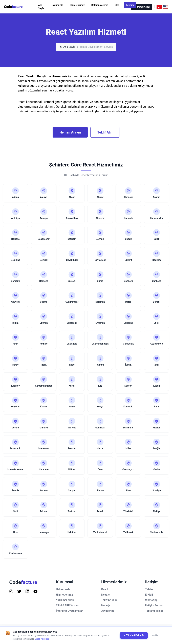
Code (13, 7)
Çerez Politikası (42, 639)
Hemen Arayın (70, 132)
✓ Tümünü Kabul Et (134, 635)
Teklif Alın (105, 132)
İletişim (130, 5)
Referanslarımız (100, 5)
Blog (117, 5)
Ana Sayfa (41, 7)
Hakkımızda (57, 5)
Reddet (155, 635)
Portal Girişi (142, 7)
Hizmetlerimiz (77, 5)
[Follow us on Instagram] (11, 596)
